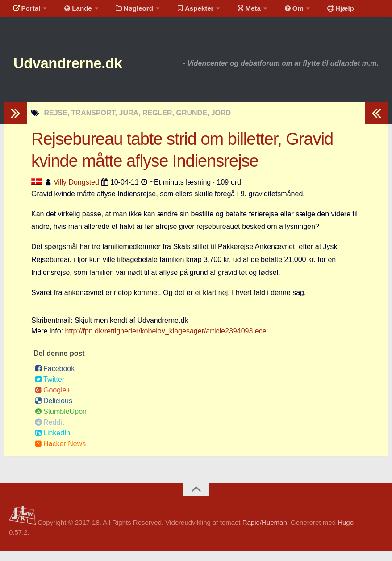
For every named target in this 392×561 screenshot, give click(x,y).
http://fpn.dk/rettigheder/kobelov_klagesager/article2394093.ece (166, 341)
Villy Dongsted (76, 192)
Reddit (49, 432)
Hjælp (319, 11)
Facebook (55, 378)
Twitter (50, 389)
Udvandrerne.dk (83, 71)
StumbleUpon (61, 421)
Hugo (346, 532)
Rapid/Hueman (265, 532)
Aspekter (185, 11)
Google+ (53, 400)
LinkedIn (53, 443)
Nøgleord (126, 11)
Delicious (54, 411)
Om (277, 11)
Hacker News (60, 453)
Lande (73, 11)
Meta (235, 11)
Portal (25, 11)
